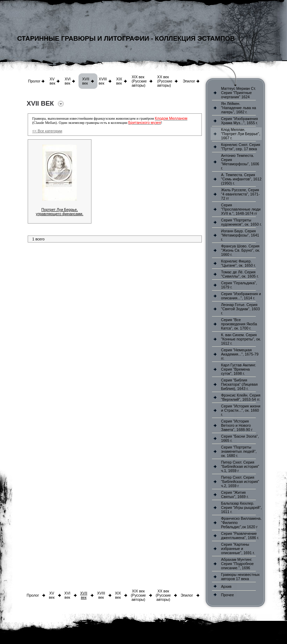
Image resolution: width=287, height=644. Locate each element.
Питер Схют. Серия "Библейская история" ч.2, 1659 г (240, 482)
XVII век (86, 81)
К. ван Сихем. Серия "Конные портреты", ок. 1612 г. (241, 339)
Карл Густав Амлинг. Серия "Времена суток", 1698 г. (239, 369)
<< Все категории (47, 131)
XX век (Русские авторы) (165, 81)
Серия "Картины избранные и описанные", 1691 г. (238, 549)
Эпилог (189, 81)
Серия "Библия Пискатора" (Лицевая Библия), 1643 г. (239, 384)
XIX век (119, 81)
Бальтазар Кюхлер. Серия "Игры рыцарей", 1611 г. (241, 507)
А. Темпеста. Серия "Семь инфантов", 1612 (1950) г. (241, 179)
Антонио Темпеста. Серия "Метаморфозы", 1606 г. (240, 162)
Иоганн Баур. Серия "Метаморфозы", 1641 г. (240, 235)
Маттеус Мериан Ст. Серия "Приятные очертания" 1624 (239, 93)
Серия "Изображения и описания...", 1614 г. (241, 296)
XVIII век (103, 81)
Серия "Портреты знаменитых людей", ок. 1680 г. (239, 451)
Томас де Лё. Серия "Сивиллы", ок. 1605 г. (240, 274)
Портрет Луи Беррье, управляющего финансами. (59, 212)
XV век (52, 81)
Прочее (228, 595)
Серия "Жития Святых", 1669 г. (235, 494)
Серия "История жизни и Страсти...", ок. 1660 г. (241, 410)
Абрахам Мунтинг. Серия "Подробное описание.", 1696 (237, 564)
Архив (226, 586)
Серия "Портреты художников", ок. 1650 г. (241, 222)
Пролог (34, 81)
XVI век (67, 81)
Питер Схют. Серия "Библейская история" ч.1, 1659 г (240, 466)
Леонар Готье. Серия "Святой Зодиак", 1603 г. (241, 309)
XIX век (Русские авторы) (139, 81)
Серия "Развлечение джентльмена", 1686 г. (240, 536)
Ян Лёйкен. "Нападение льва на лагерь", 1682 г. (239, 108)
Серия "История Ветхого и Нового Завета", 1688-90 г (237, 425)
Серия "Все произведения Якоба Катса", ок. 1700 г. (239, 324)
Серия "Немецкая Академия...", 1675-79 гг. (240, 354)
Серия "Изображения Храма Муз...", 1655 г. (240, 121)
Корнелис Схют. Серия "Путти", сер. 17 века (241, 147)
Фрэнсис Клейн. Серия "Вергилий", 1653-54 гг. (241, 397)
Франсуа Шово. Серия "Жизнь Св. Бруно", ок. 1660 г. (241, 250)
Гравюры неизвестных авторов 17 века (240, 577)
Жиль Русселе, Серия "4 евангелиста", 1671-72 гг (240, 194)
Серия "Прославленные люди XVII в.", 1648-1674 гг (241, 209)
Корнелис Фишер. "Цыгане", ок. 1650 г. (238, 263)
